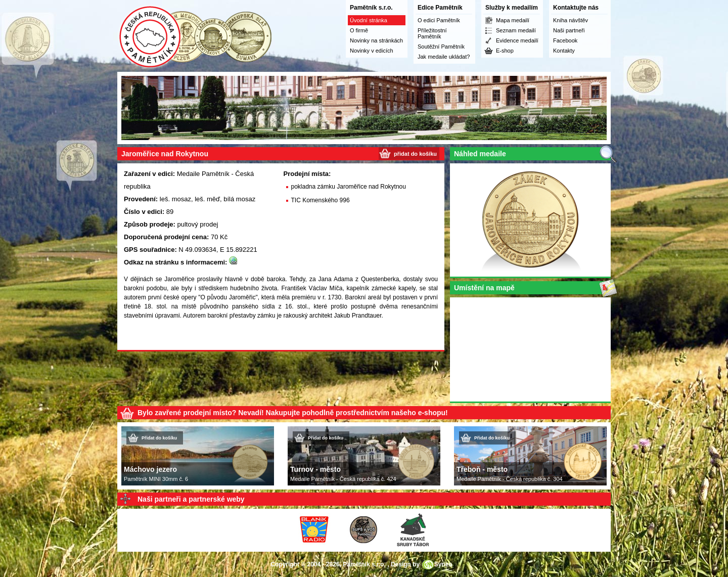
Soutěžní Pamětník (441, 47)
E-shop (505, 51)
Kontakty (564, 51)
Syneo (443, 564)
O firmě (359, 30)
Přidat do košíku (159, 438)
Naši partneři (569, 30)
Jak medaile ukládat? (444, 57)
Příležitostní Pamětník (432, 33)
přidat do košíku (415, 154)
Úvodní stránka (369, 20)
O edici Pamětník (439, 20)
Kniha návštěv (571, 20)
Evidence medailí (517, 40)
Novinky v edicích (372, 51)
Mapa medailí (513, 20)
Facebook (565, 40)
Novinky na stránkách (376, 40)
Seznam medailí (516, 30)
